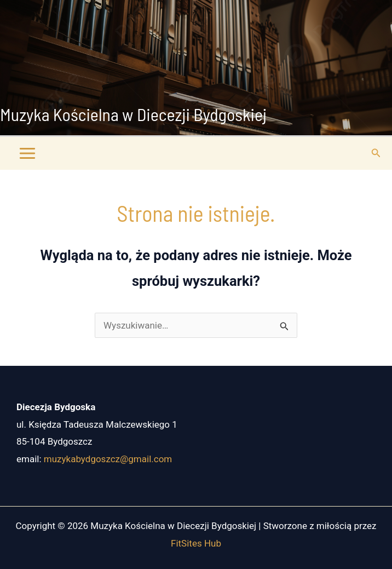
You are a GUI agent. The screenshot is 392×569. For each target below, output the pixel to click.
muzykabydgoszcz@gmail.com (108, 459)
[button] (376, 153)
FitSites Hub (196, 543)
